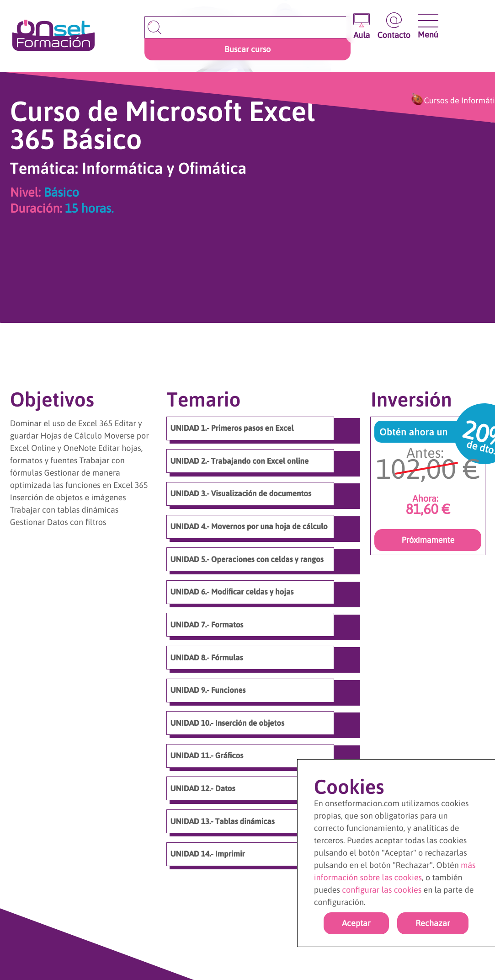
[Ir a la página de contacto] (394, 26)
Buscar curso (247, 49)
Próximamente (428, 540)
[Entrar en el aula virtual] (362, 26)
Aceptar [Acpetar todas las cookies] (356, 923)
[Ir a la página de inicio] (53, 36)
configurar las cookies (382, 890)
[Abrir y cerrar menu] (428, 21)
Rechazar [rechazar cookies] (433, 923)
